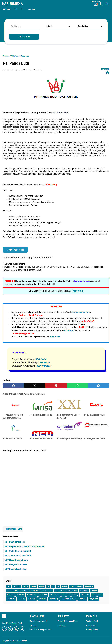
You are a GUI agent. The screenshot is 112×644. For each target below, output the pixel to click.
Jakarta (23, 591)
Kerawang (84, 591)
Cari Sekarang (24, 37)
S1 (22, 9)
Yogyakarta (94, 599)
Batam (26, 586)
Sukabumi (11, 599)
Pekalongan (55, 595)
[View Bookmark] (101, 4)
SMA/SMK (6, 9)
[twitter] (35, 386)
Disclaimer (91, 625)
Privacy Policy (92, 630)
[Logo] (14, 616)
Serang (75, 595)
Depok (65, 586)
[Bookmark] (108, 73)
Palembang (32, 595)
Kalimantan (72, 591)
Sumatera (32, 599)
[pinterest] (56, 386)
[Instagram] (10, 629)
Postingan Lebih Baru (13, 529)
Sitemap (62, 625)
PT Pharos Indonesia (13, 438)
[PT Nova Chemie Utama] (42, 429)
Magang (10, 595)
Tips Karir (32, 9)
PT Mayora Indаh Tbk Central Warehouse (25, 546)
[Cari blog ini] (107, 4)
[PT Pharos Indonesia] (15, 429)
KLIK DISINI (78, 291)
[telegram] (98, 386)
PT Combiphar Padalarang (69, 438)
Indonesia (89, 586)
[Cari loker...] (24, 26)
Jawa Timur (60, 591)
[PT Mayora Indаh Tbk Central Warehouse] (15, 405)
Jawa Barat (34, 591)
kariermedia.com (80, 312)
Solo (100, 595)
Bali (8, 586)
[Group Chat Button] (96, 3)
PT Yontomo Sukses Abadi (18, 555)
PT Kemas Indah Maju (94, 415)
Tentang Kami (92, 621)
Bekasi (34, 586)
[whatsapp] (77, 386)
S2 (69, 595)
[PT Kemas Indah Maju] (97, 405)
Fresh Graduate (76, 586)
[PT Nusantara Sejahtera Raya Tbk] (70, 405)
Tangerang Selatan (68, 599)
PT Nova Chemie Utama (41, 438)
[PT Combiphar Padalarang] (70, 429)
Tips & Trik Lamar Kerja (68, 621)
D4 (58, 586)
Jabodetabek (12, 591)
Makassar (20, 595)
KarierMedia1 (44, 366)
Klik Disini (69, 330)
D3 (16, 9)
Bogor (42, 586)
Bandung (16, 586)
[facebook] (14, 386)
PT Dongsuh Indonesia (95, 438)
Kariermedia (13, 4)
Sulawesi (22, 599)
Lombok (94, 591)
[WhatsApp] (22, 629)
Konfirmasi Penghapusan (41, 630)
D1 (48, 586)
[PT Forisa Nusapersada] (42, 405)
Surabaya (42, 599)
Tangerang (53, 599)
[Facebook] (5, 629)
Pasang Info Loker (39, 621)
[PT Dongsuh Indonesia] (97, 429)
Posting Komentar (34, 70)
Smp (94, 595)
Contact (33, 625)
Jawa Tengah (47, 591)
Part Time (43, 595)
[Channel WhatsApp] (16, 629)
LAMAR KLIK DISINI (15, 250)
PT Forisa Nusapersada (41, 415)
